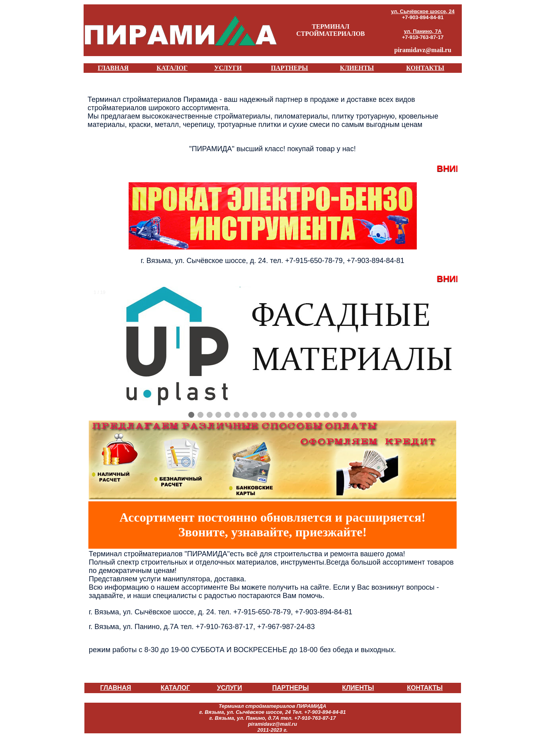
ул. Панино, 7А (423, 31)
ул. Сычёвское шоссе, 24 (423, 11)
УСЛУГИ (228, 68)
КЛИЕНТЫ (357, 68)
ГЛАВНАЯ (113, 68)
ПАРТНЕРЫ (289, 68)
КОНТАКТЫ (425, 68)
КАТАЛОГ (172, 68)
